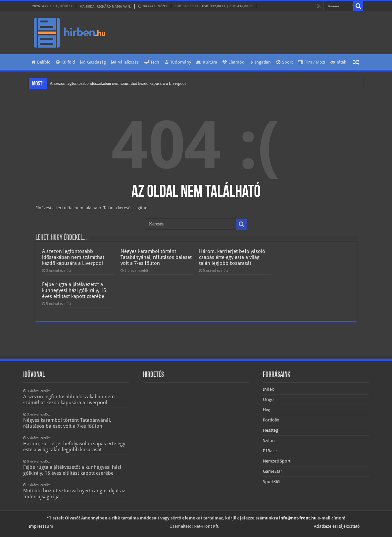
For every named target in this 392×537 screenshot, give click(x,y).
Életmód (234, 62)
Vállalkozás (125, 62)
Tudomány (178, 62)
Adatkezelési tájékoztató (337, 526)
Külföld (66, 62)
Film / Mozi (312, 62)
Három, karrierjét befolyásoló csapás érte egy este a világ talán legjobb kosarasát (232, 257)
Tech (152, 62)
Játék (338, 62)
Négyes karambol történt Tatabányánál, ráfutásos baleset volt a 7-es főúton (156, 257)
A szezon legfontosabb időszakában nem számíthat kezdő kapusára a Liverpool (118, 83)
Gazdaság (93, 62)
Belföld (41, 62)
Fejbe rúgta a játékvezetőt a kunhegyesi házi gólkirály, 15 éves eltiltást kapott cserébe (74, 290)
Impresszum (41, 526)
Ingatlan (260, 62)
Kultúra (207, 62)
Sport (284, 62)
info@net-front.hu (298, 518)
